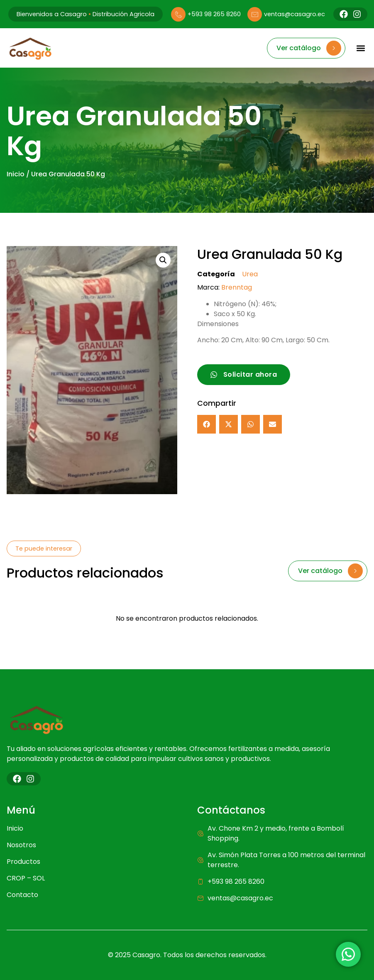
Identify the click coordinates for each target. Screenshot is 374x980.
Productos (23, 862)
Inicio (16, 174)
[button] (361, 48)
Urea (250, 274)
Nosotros (21, 845)
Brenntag (237, 287)
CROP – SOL (26, 878)
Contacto (22, 895)
